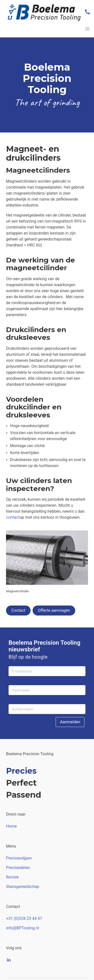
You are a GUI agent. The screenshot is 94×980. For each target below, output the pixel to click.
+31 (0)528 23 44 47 (24, 919)
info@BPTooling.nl (22, 928)
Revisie (12, 877)
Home (11, 826)
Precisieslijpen (19, 858)
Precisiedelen (18, 868)
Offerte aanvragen (54, 610)
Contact (18, 610)
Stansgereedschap (23, 887)
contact (13, 517)
